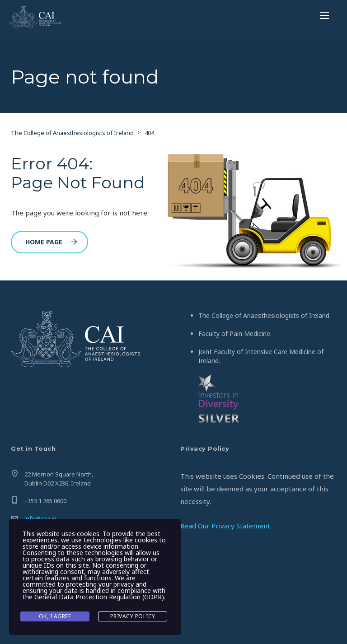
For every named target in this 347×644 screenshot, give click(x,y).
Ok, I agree (55, 616)
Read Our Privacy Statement (225, 526)
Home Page (51, 242)
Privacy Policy (133, 616)
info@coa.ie (40, 518)
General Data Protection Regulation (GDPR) (99, 597)
